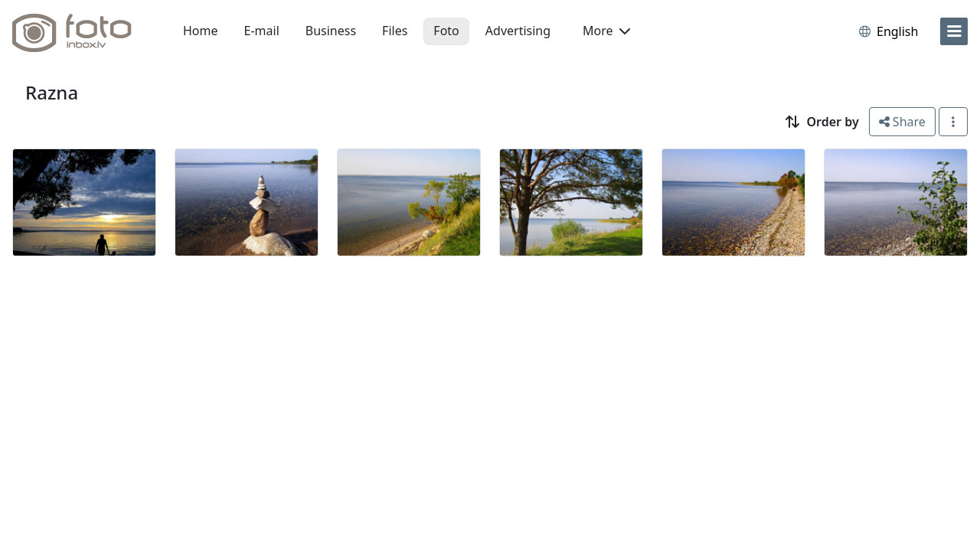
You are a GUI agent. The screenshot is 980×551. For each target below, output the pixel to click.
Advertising (518, 31)
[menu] (954, 31)
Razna (52, 92)
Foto (446, 31)
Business (331, 31)
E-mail (262, 31)
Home (201, 31)
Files (395, 31)
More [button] (606, 31)
